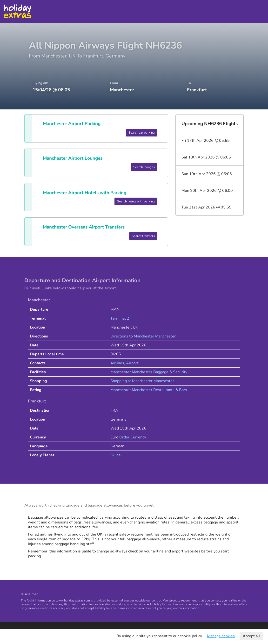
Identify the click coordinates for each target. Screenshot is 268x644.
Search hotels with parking (136, 201)
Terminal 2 (120, 318)
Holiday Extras (17, 11)
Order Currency (133, 437)
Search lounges (144, 167)
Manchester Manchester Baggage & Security (149, 372)
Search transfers (143, 236)
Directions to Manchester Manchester (143, 336)
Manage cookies (221, 636)
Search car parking (142, 133)
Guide (116, 455)
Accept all (251, 636)
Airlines (117, 363)
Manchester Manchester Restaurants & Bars (149, 390)
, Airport (131, 363)
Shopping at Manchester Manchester (142, 381)
